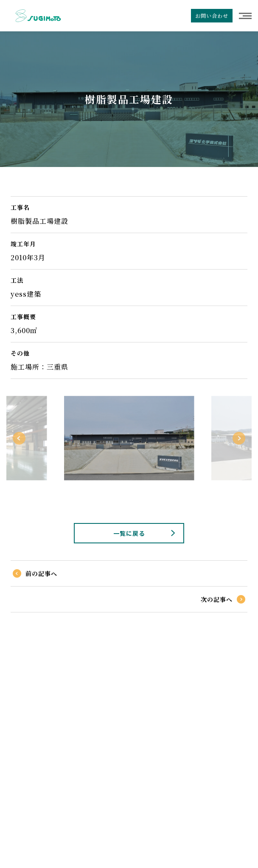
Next (239, 438)
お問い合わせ (212, 15)
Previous (19, 438)
